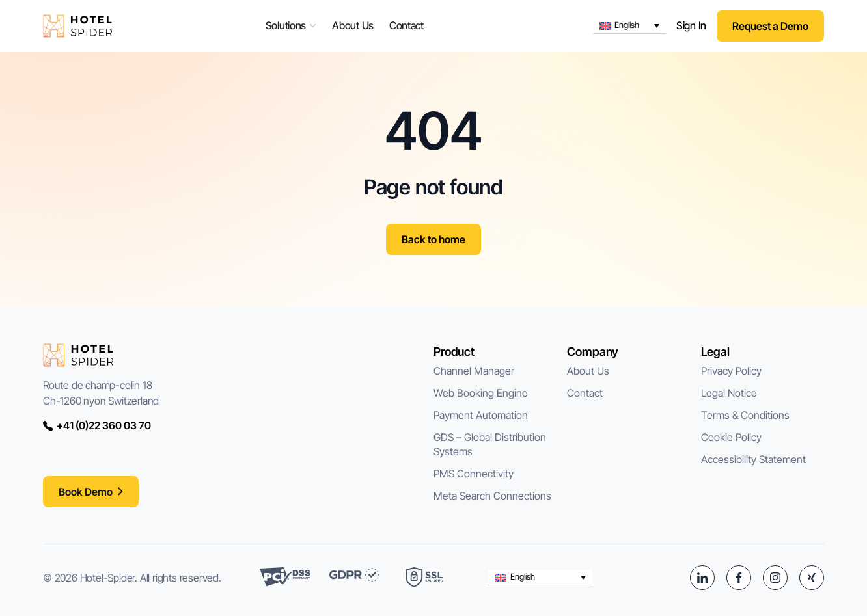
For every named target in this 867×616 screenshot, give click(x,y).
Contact (585, 393)
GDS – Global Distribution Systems (491, 444)
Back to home (433, 239)
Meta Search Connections (492, 496)
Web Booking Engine (481, 393)
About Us (588, 371)
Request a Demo (770, 26)
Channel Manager (474, 371)
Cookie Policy (731, 437)
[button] (629, 26)
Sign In (691, 25)
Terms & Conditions (745, 415)
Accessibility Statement (753, 459)
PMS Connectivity (474, 474)
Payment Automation (481, 415)
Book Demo (86, 492)
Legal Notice (729, 393)
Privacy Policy (731, 371)
